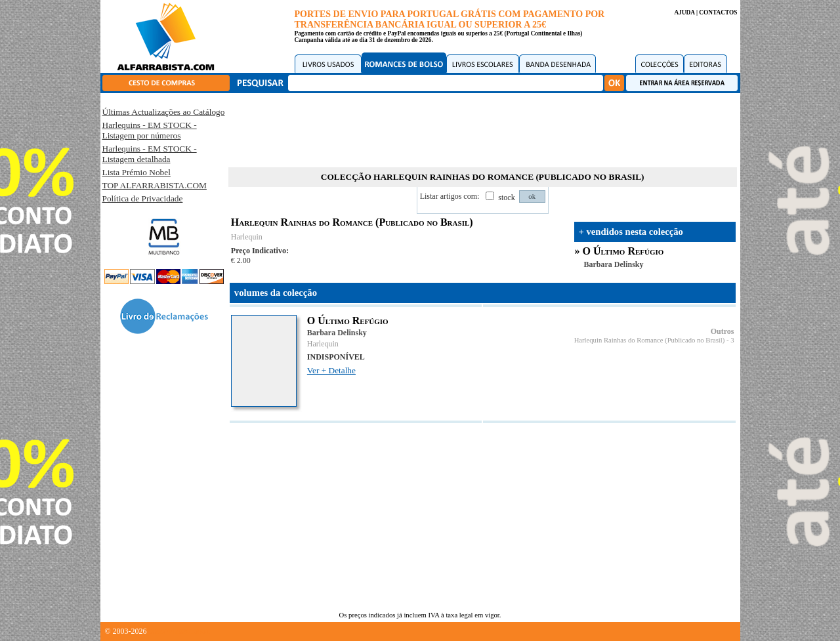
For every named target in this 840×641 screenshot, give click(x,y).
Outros (723, 331)
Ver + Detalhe (331, 370)
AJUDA (684, 12)
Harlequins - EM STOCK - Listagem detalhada (150, 154)
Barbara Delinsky (614, 264)
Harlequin (247, 237)
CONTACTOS (718, 12)
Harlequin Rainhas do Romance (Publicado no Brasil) (650, 340)
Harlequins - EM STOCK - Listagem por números (150, 130)
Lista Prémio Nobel (136, 172)
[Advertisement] (482, 128)
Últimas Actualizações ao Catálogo (164, 112)
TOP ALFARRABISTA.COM (155, 185)
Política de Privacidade (143, 198)
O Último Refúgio (623, 251)
